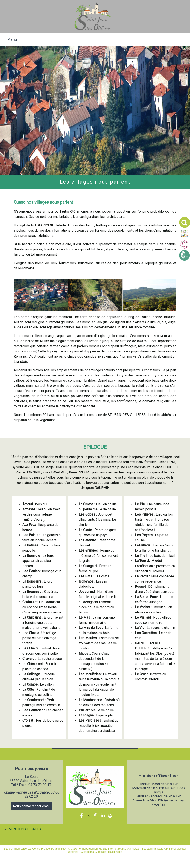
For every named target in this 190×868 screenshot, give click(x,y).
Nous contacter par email (32, 806)
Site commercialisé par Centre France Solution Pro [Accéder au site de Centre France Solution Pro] (35, 849)
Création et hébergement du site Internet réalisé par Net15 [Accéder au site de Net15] (103, 849)
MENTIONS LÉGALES (25, 829)
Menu (12, 39)
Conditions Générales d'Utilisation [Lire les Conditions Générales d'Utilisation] (101, 852)
